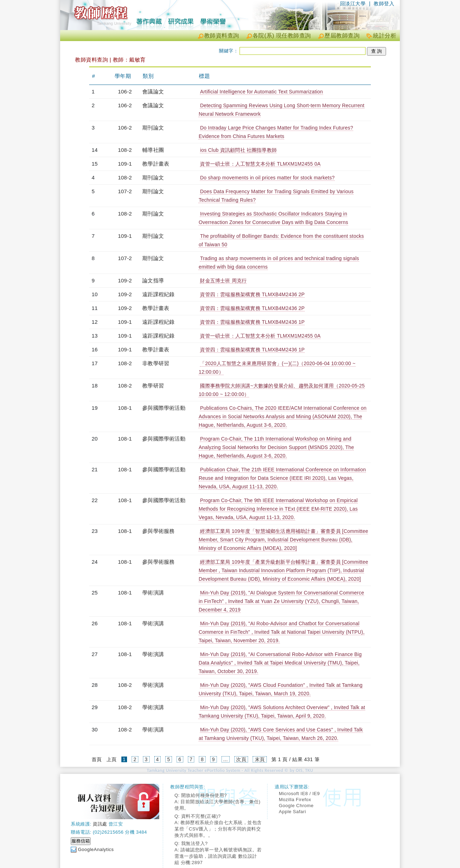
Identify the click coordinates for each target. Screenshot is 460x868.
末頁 (260, 759)
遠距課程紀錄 (158, 294)
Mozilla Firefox (295, 800)
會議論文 (153, 91)
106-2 (125, 91)
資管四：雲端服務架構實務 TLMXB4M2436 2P (252, 294)
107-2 (125, 191)
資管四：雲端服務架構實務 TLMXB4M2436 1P (252, 322)
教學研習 (153, 386)
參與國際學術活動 (164, 408)
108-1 (125, 408)
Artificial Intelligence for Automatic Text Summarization (261, 92)
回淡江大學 (353, 4)
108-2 (125, 150)
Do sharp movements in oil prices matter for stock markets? (267, 178)
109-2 (125, 280)
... (226, 759)
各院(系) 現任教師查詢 (282, 36)
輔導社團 (153, 150)
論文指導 (153, 280)
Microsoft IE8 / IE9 (299, 794)
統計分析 (385, 36)
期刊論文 (153, 128)
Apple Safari (292, 812)
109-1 (125, 164)
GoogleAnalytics (96, 849)
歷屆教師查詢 (342, 36)
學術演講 (153, 593)
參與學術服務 (158, 531)
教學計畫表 (156, 164)
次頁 (241, 759)
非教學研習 (156, 363)
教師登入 (384, 4)
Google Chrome (296, 806)
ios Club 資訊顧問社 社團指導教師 (238, 150)
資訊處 (100, 824)
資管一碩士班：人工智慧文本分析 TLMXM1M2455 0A (260, 164)
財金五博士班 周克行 (223, 281)
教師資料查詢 (222, 36)
